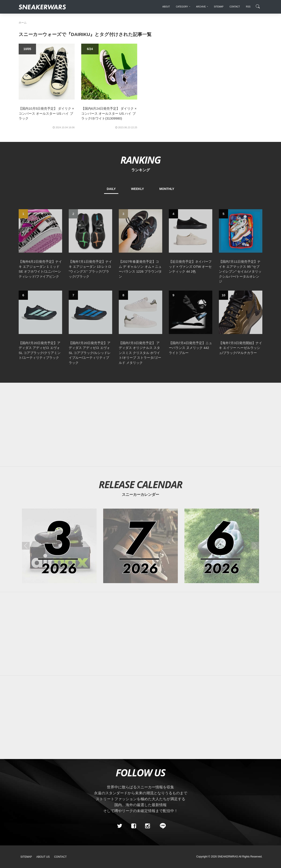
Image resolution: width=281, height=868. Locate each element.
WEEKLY (138, 189)
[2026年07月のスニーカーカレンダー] (140, 546)
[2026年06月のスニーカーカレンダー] (222, 546)
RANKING (140, 160)
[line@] (161, 826)
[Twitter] (120, 826)
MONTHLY (167, 189)
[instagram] (148, 826)
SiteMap (26, 857)
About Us (43, 857)
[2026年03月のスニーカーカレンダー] (59, 546)
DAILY (111, 189)
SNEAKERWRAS (228, 857)
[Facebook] (133, 826)
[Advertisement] (140, 425)
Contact (60, 857)
